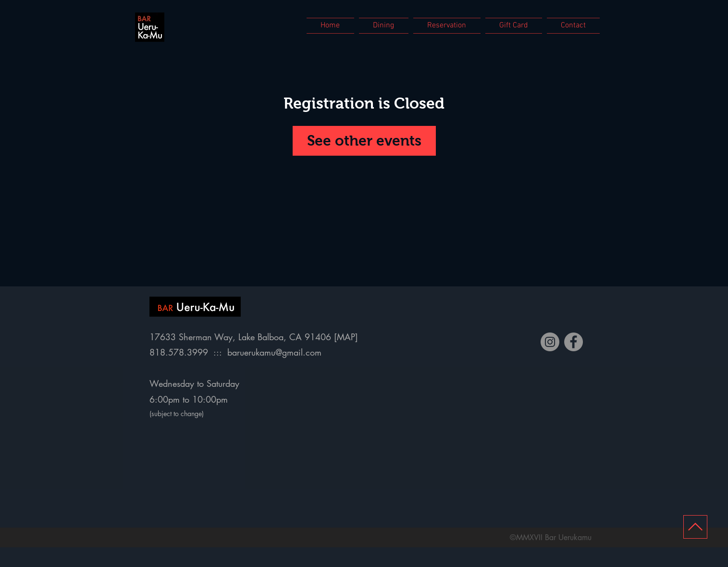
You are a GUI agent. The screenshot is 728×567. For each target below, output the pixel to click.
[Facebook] (574, 342)
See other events (364, 141)
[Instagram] (550, 342)
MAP (346, 337)
